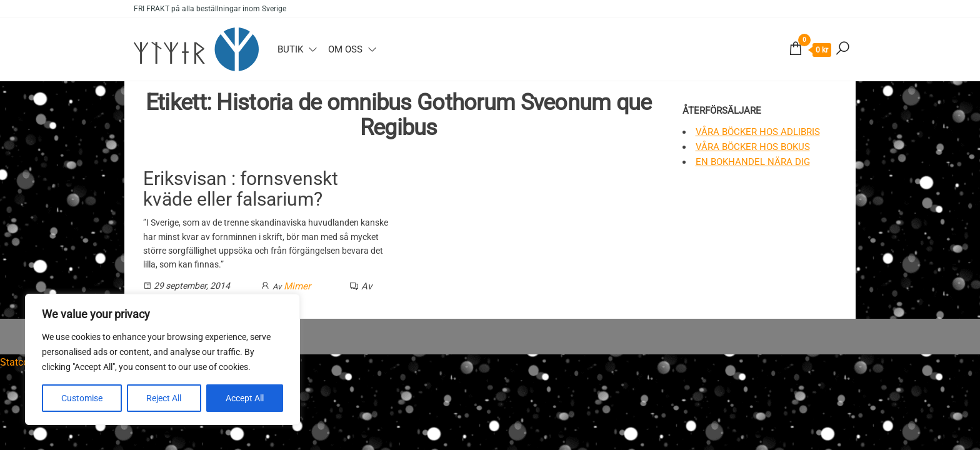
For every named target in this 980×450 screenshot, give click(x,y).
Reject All (164, 398)
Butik (290, 49)
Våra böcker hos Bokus (753, 147)
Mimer (297, 286)
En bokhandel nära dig (753, 162)
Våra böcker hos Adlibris (758, 132)
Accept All (245, 398)
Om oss (345, 49)
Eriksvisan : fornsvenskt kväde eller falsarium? (241, 189)
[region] (162, 359)
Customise (82, 398)
